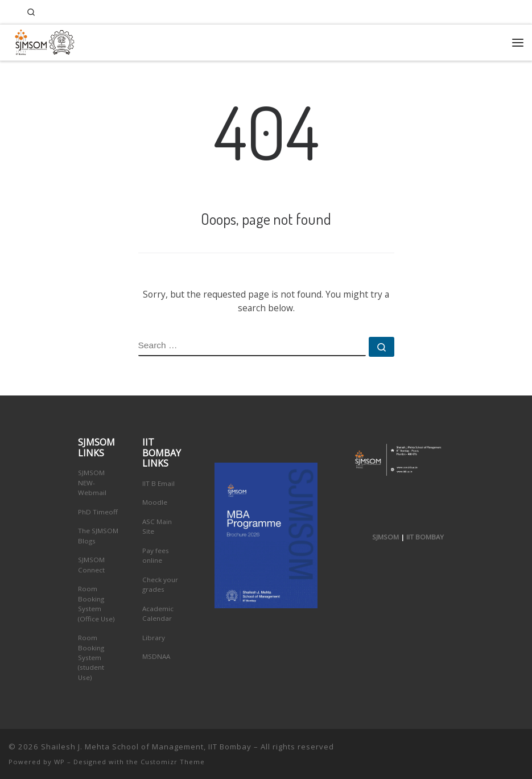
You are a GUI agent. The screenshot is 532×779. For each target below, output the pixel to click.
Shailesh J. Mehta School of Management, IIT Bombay (146, 747)
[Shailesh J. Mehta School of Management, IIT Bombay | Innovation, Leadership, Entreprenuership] (42, 41)
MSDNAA (156, 656)
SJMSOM (385, 537)
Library (154, 638)
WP (59, 762)
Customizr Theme (173, 762)
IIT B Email (158, 483)
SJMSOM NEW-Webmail (92, 483)
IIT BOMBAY (425, 537)
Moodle (155, 502)
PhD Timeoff (98, 512)
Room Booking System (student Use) (91, 658)
